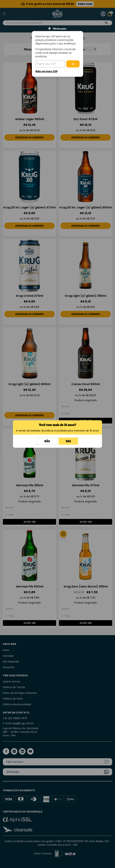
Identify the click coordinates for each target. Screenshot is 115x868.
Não (47, 441)
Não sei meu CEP (47, 71)
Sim (68, 441)
